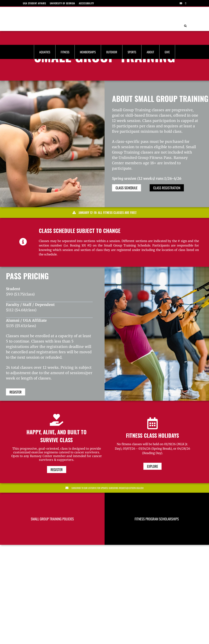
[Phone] (186, 3)
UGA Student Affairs (34, 3)
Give (167, 25)
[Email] (181, 3)
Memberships (88, 25)
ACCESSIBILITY (86, 3)
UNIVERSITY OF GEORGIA (62, 3)
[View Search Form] (185, 13)
